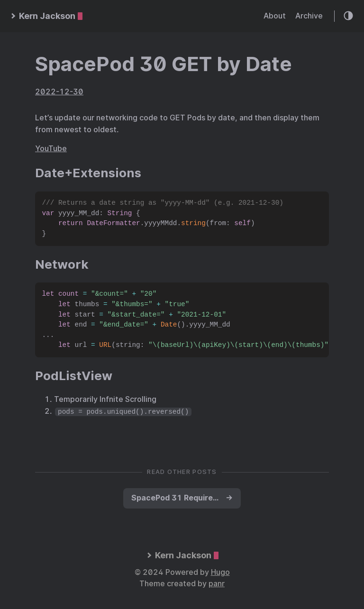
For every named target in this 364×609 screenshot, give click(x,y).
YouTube (51, 149)
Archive (309, 16)
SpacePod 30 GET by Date (164, 64)
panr (217, 584)
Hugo (220, 572)
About (275, 16)
